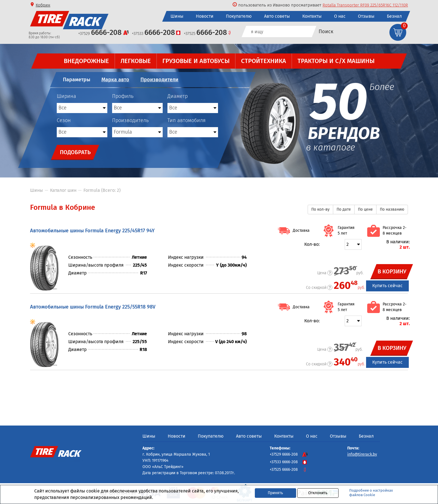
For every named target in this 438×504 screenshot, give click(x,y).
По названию (392, 209)
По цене (365, 209)
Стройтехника (264, 61)
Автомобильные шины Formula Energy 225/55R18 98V (93, 307)
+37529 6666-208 (289, 454)
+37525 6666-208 (289, 470)
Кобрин (43, 5)
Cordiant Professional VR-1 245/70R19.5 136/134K (363, 5)
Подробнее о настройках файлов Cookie (371, 493)
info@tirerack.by (362, 454)
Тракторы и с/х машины (336, 61)
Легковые (136, 61)
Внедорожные (86, 61)
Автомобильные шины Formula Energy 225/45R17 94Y (92, 231)
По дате (344, 209)
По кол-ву (320, 209)
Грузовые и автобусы (196, 61)
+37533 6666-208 (289, 462)
